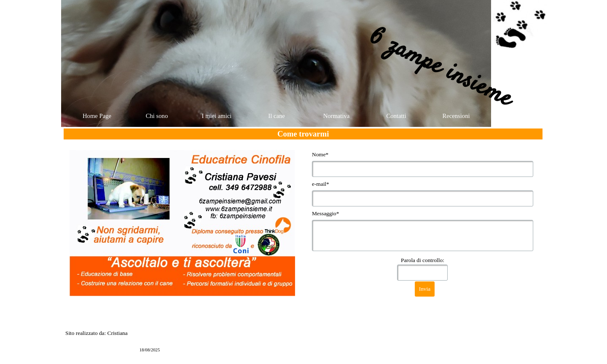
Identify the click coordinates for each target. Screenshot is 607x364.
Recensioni (456, 116)
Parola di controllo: (423, 260)
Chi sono (157, 116)
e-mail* (321, 184)
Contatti (396, 116)
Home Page (97, 116)
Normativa (337, 116)
